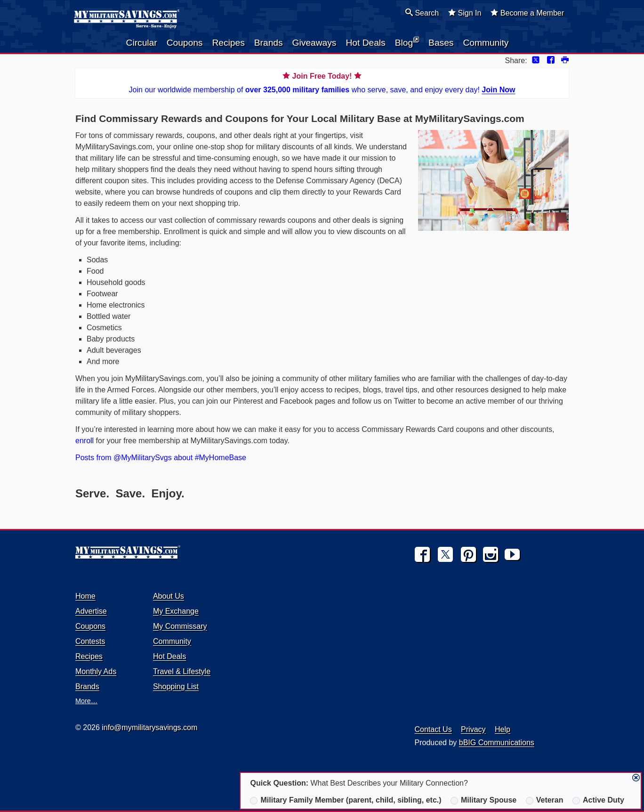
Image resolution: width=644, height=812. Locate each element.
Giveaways (314, 43)
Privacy (473, 729)
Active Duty (598, 800)
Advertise (91, 611)
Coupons (185, 43)
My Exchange (176, 611)
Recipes (228, 43)
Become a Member (527, 13)
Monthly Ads (96, 671)
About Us (169, 596)
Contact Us (433, 729)
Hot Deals (365, 43)
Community (486, 43)
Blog (407, 42)
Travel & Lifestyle (182, 671)
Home (85, 596)
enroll (85, 441)
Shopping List (176, 686)
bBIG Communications (497, 743)
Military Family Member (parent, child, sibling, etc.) (346, 800)
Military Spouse (483, 800)
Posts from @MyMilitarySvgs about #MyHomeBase (161, 458)
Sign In (465, 13)
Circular (142, 43)
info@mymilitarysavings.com (149, 727)
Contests (90, 641)
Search (422, 13)
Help (503, 729)
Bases (441, 43)
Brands (269, 43)
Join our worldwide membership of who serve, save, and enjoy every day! (322, 82)
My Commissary (180, 626)
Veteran (545, 800)
